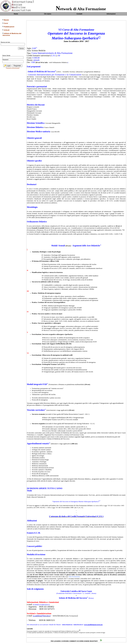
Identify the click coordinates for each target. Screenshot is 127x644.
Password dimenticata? (13, 68)
